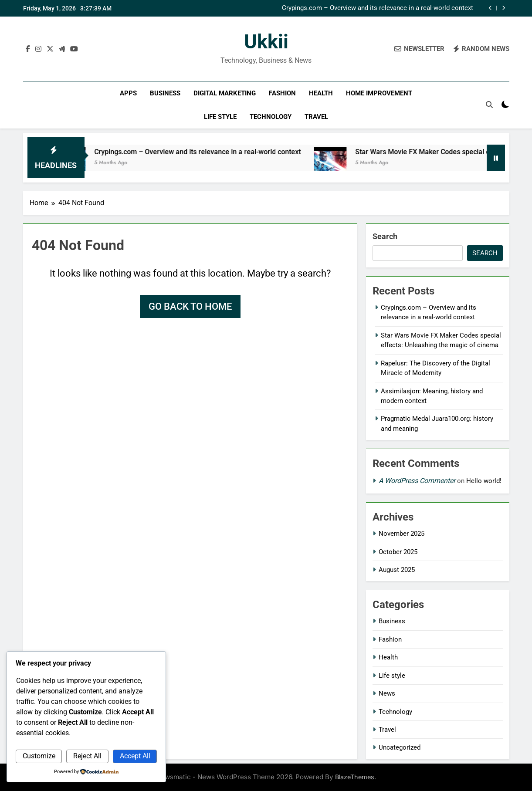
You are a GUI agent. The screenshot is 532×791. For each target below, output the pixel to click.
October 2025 (398, 552)
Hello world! (484, 481)
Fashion (282, 93)
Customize (39, 756)
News (387, 693)
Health (321, 93)
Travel (316, 117)
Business (165, 93)
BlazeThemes (355, 777)
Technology (271, 117)
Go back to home (190, 306)
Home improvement (379, 93)
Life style (220, 117)
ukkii (266, 42)
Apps (128, 93)
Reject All (87, 756)
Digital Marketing (225, 93)
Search (385, 236)
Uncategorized (400, 747)
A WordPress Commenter (417, 481)
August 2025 (397, 570)
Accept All (135, 756)
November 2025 (402, 534)
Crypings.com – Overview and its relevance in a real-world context (378, 8)
